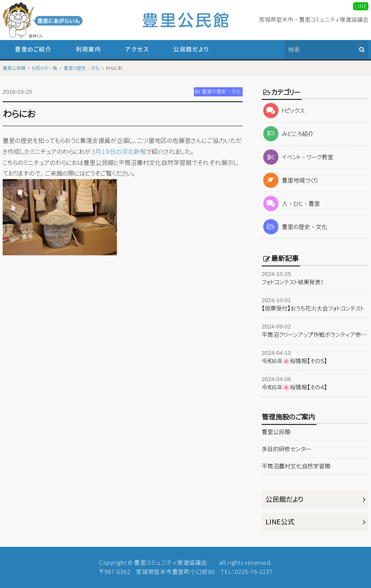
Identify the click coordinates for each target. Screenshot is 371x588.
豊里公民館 (276, 432)
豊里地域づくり (290, 180)
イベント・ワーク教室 (297, 157)
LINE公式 (280, 522)
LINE (361, 6)
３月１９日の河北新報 (118, 152)
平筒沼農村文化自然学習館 (296, 466)
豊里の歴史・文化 (294, 227)
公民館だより (191, 49)
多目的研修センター (286, 449)
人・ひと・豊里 (291, 204)
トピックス (283, 111)
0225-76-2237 (253, 572)
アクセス (137, 49)
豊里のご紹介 (33, 49)
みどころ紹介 (288, 134)
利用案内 (88, 49)
